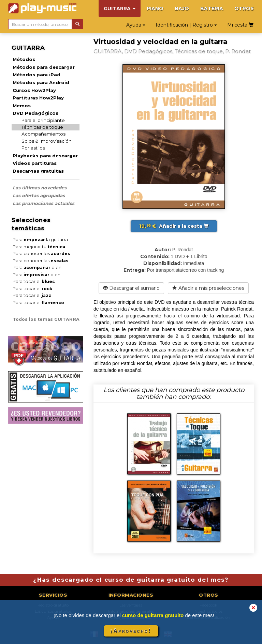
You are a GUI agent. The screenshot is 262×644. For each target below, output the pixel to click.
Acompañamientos (43, 134)
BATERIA (212, 9)
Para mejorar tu (39, 247)
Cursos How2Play (34, 90)
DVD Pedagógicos (35, 113)
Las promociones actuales (43, 203)
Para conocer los (41, 254)
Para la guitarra (40, 240)
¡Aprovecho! (131, 631)
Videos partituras (35, 163)
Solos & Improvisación (47, 141)
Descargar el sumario (131, 288)
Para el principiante (43, 120)
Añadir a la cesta (174, 226)
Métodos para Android (41, 82)
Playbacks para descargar (45, 156)
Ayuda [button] (136, 25)
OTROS (244, 9)
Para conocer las (41, 261)
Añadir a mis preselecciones (208, 288)
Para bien (37, 268)
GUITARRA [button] (120, 9)
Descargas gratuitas (38, 171)
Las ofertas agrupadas (39, 195)
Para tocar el (34, 281)
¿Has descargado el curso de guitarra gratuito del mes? (131, 580)
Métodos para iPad (37, 75)
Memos (22, 106)
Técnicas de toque (42, 127)
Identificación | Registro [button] (186, 25)
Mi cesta (240, 25)
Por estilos (33, 148)
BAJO (182, 9)
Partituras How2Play (38, 98)
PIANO (155, 9)
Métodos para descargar (44, 67)
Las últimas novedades (40, 188)
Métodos (24, 59)
